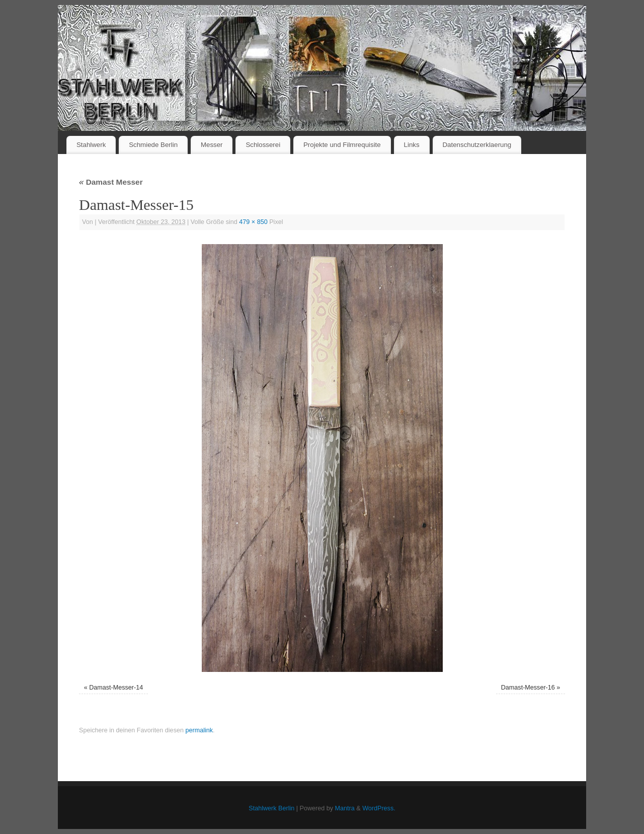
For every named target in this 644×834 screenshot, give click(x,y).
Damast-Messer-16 (528, 688)
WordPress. (379, 808)
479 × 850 (253, 222)
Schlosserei (263, 145)
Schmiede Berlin (153, 145)
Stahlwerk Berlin (271, 808)
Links (412, 145)
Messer (212, 145)
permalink (199, 730)
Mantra (345, 808)
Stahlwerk (91, 145)
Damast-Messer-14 (116, 688)
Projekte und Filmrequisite (342, 145)
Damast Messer (111, 182)
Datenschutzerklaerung (477, 145)
